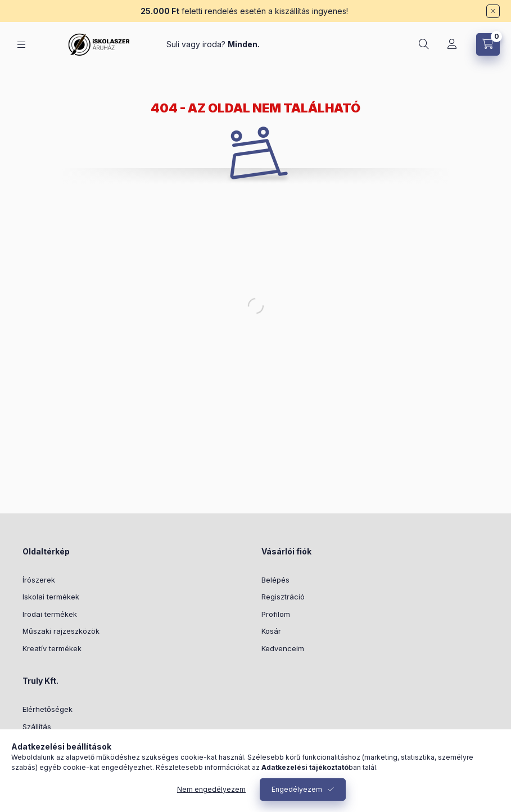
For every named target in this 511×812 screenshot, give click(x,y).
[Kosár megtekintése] (488, 44)
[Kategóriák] (21, 45)
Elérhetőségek (48, 709)
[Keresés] (424, 44)
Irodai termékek (50, 614)
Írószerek (39, 580)
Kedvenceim (283, 648)
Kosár (271, 631)
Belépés (275, 580)
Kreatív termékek (52, 648)
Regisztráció (283, 597)
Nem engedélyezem (211, 789)
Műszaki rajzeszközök (61, 631)
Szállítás (37, 727)
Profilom (276, 614)
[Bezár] (493, 11)
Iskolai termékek (51, 597)
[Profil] (452, 44)
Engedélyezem (297, 789)
